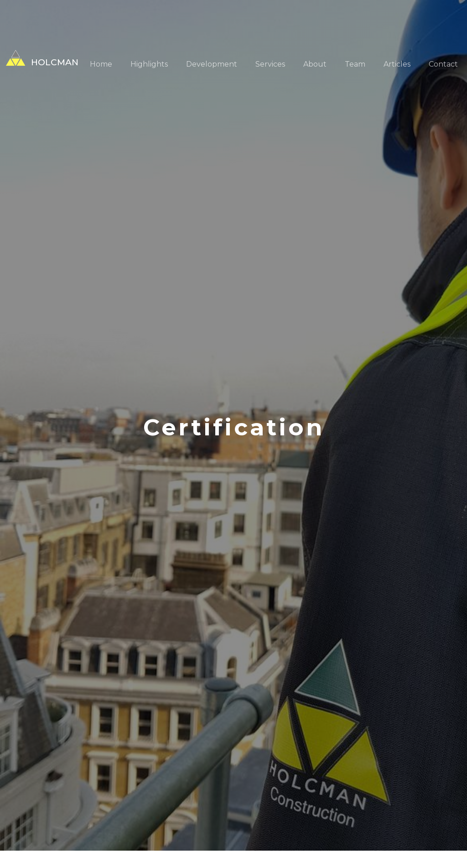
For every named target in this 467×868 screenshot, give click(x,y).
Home (101, 64)
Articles (397, 64)
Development (212, 64)
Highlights (149, 64)
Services (270, 64)
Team (355, 64)
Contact (443, 64)
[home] (39, 58)
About (315, 64)
